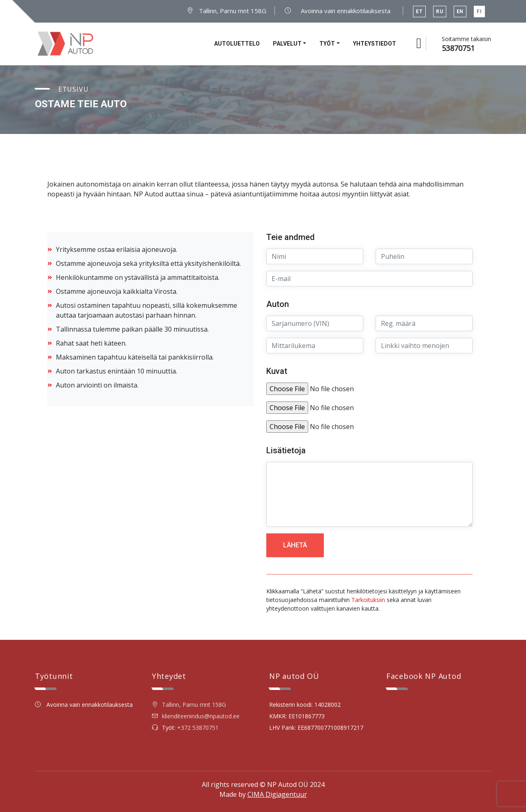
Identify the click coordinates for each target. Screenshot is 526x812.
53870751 (458, 48)
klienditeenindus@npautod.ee (201, 716)
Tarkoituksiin (368, 600)
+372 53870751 (198, 728)
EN (460, 12)
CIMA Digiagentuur (277, 794)
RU (440, 12)
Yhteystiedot (375, 44)
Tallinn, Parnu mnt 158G (227, 11)
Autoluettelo (237, 44)
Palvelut (287, 44)
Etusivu (74, 89)
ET (419, 12)
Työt (327, 44)
